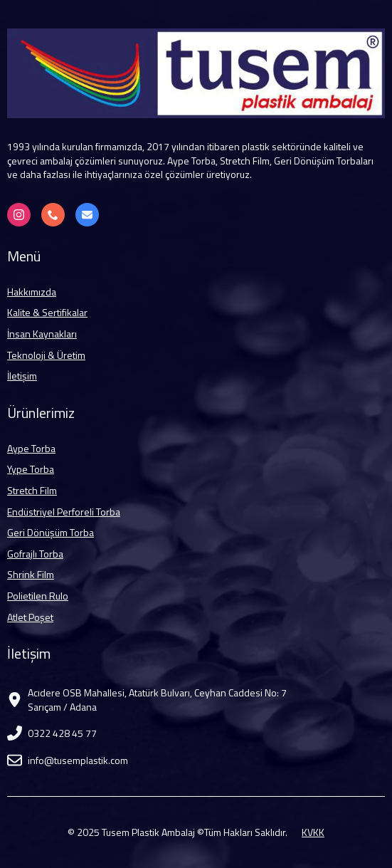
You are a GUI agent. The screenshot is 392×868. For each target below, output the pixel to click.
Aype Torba (31, 449)
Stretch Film (32, 491)
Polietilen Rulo (38, 596)
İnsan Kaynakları (42, 334)
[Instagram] (19, 215)
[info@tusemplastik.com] (87, 215)
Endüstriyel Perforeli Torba (64, 512)
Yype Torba (31, 469)
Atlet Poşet (30, 617)
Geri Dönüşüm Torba (51, 533)
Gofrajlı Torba (35, 554)
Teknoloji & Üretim (46, 355)
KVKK (313, 832)
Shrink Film (31, 575)
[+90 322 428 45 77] (53, 215)
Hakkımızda (32, 292)
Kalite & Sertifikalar (47, 313)
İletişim (22, 376)
